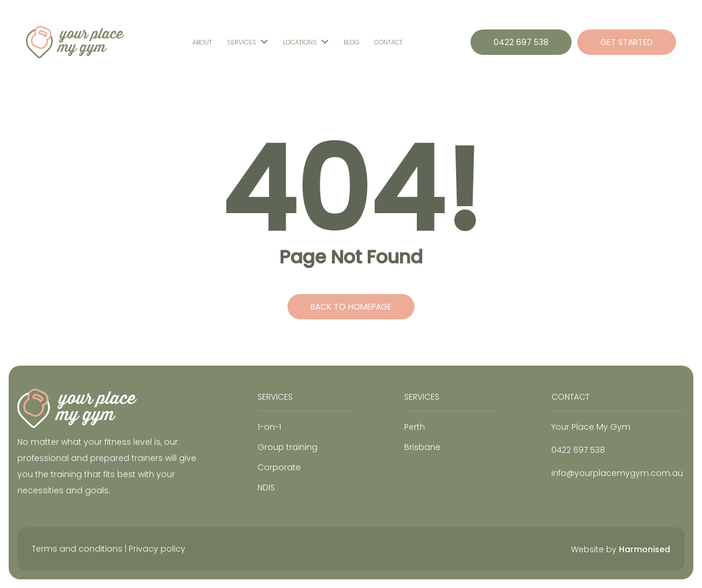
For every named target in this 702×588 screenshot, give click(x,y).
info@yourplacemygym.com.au (617, 473)
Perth (415, 427)
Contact (388, 42)
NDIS (266, 487)
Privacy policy (157, 549)
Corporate (279, 467)
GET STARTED (627, 42)
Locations (300, 42)
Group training (287, 447)
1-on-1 (269, 427)
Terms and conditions (77, 549)
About (202, 42)
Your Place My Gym (591, 427)
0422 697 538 (521, 42)
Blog (351, 42)
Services (242, 42)
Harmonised (645, 549)
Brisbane (422, 447)
